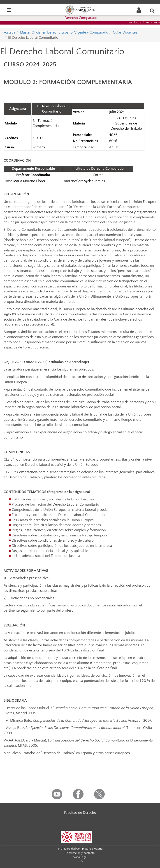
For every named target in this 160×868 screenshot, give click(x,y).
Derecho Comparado (81, 18)
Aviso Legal (80, 857)
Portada (9, 32)
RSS (80, 861)
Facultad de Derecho (80, 813)
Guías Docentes (125, 32)
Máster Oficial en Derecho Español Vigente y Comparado (64, 32)
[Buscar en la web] (152, 11)
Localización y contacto (80, 853)
